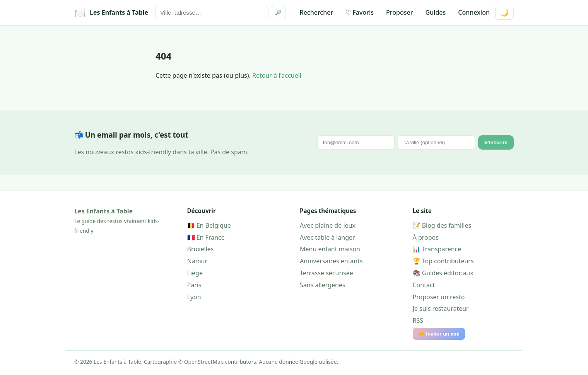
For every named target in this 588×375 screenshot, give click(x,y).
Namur (197, 261)
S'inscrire (496, 142)
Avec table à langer (327, 237)
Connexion (474, 12)
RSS (418, 320)
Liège (195, 273)
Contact (424, 285)
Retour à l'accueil (277, 75)
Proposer (399, 12)
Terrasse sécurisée (326, 273)
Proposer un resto (439, 297)
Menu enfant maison (330, 249)
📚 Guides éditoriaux (443, 273)
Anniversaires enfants (331, 261)
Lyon (194, 297)
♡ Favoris (360, 12)
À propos (426, 237)
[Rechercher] (212, 13)
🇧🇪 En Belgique (209, 225)
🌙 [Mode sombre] (504, 13)
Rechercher (317, 12)
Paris (194, 285)
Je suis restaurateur (441, 309)
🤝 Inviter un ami (439, 334)
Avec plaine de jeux (328, 225)
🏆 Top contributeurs (443, 261)
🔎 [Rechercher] (278, 13)
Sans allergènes (323, 285)
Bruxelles (201, 249)
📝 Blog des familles (442, 225)
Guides (435, 12)
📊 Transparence (437, 249)
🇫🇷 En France (206, 237)
